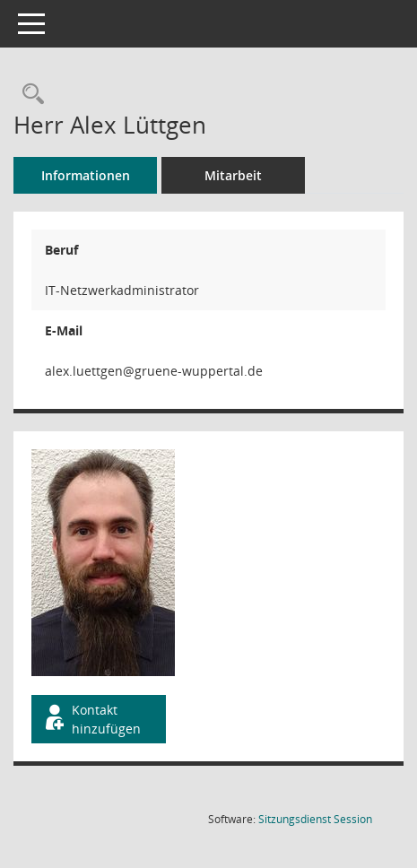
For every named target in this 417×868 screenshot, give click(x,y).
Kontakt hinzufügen (91, 719)
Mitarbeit (233, 175)
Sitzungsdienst (315, 819)
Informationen (86, 175)
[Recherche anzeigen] (29, 95)
